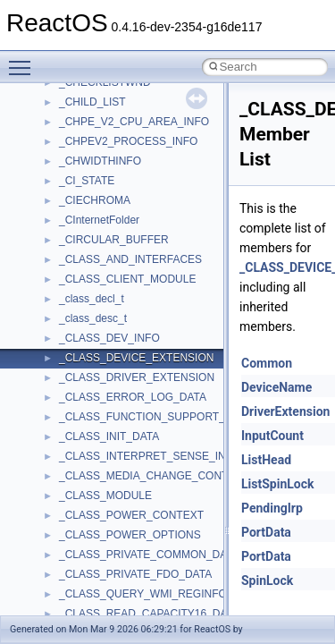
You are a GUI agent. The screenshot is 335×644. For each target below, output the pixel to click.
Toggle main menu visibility (24, 60)
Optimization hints (73, 308)
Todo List (52, 347)
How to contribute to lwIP (90, 150)
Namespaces (62, 406)
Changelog (56, 131)
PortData (266, 532)
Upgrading (55, 111)
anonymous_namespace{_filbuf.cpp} (145, 544)
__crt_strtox (87, 504)
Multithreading (64, 288)
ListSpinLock (278, 484)
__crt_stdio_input (100, 465)
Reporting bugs (67, 229)
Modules (50, 386)
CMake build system (79, 170)
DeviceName (276, 387)
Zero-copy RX (63, 249)
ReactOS (38, 91)
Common (267, 363)
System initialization (77, 268)
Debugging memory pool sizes (102, 209)
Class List (68, 445)
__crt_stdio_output (103, 485)
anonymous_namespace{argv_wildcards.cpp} (167, 563)
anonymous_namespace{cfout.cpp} (142, 583)
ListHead (266, 460)
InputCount (272, 436)
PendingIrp (272, 508)
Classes (50, 426)
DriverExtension (285, 411)
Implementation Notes (83, 327)
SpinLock (267, 580)
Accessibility (88, 524)
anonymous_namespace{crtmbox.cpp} (150, 603)
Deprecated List (68, 367)
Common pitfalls (69, 190)
